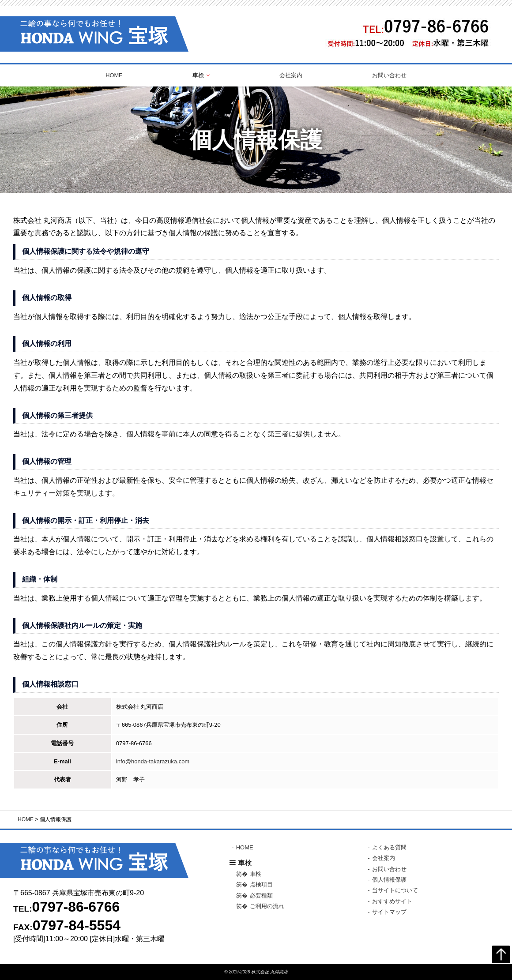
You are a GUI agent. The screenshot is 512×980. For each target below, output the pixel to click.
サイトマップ (389, 911)
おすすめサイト (392, 901)
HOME (114, 75)
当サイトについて (395, 890)
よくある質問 (389, 847)
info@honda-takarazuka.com (153, 761)
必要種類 (261, 895)
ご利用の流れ (267, 906)
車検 (256, 874)
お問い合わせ (389, 75)
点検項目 (261, 884)
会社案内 (291, 75)
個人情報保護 (389, 879)
